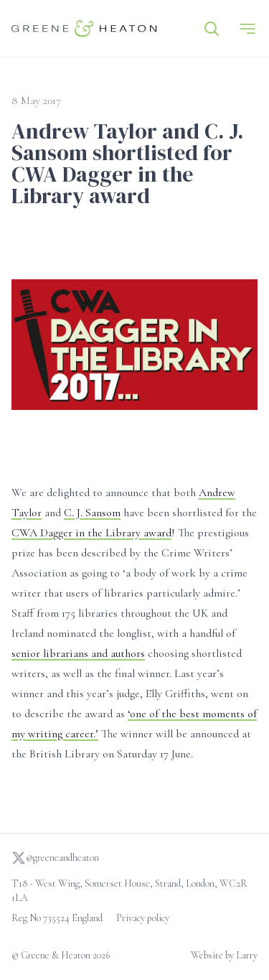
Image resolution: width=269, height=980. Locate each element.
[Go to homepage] (84, 28)
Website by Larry (224, 955)
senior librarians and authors (78, 653)
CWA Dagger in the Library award (91, 533)
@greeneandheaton (55, 858)
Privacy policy (143, 918)
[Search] (212, 29)
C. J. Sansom (92, 513)
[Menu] (247, 29)
